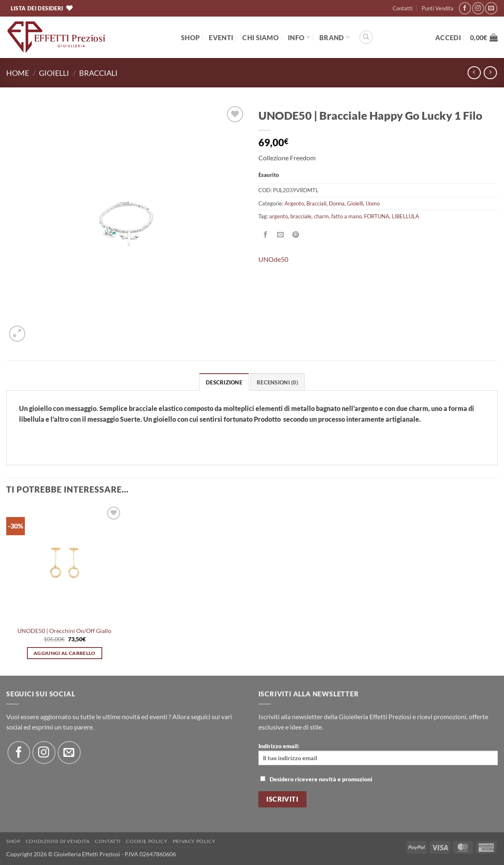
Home (18, 73)
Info (299, 37)
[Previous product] (490, 73)
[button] (448, 37)
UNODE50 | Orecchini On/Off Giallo (64, 631)
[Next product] (474, 73)
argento (279, 216)
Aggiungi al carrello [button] (65, 653)
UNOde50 (273, 259)
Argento (294, 203)
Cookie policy (147, 841)
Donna (337, 203)
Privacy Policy (194, 841)
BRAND (334, 37)
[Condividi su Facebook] (266, 235)
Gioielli (54, 73)
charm (321, 216)
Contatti (403, 8)
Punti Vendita (438, 8)
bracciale (301, 216)
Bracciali (98, 73)
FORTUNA (377, 216)
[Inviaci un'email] (491, 8)
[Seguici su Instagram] (478, 8)
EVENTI (221, 37)
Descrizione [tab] (224, 382)
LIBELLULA (405, 216)
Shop (190, 37)
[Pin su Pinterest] (295, 235)
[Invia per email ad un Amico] (281, 235)
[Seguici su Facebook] (465, 8)
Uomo (373, 203)
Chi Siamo (260, 37)
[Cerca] (366, 37)
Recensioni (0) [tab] (277, 382)
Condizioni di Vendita (58, 841)
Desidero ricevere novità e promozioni (316, 779)
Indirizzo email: (378, 754)
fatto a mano (346, 216)
